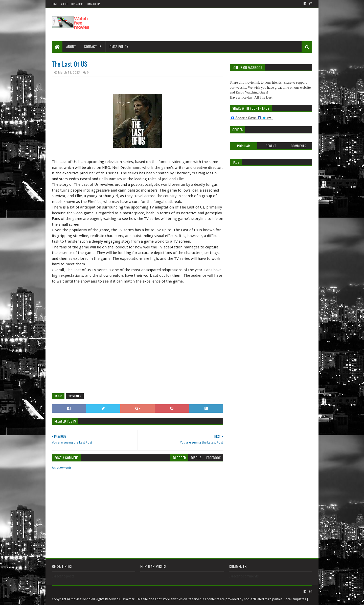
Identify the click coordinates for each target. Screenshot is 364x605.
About (64, 4)
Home (55, 4)
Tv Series (75, 396)
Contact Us (93, 46)
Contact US (77, 4)
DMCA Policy (93, 4)
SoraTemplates (295, 599)
